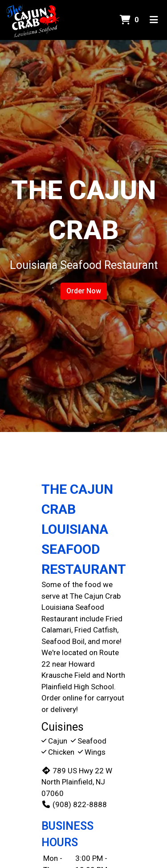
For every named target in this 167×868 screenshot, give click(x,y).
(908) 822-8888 (74, 804)
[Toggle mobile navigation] (154, 20)
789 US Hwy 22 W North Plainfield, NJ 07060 (77, 782)
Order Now (84, 291)
